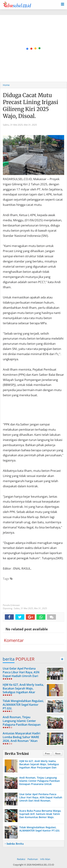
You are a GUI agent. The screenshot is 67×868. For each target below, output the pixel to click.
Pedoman (33, 859)
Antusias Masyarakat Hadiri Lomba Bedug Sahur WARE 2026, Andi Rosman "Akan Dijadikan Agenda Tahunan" (22, 739)
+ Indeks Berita (14, 844)
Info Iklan (45, 859)
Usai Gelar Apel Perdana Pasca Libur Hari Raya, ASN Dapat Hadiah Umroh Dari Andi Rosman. (21, 674)
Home (6, 85)
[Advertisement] (33, 48)
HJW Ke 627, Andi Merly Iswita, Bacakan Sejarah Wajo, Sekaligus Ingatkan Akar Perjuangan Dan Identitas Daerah (23, 692)
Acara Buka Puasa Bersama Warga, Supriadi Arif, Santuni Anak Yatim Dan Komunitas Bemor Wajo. (40, 814)
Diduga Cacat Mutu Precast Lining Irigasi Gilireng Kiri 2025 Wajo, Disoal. (31, 106)
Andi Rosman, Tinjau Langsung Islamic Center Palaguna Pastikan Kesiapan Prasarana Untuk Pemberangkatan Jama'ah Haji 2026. (23, 726)
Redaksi (21, 859)
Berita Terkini (17, 754)
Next (58, 754)
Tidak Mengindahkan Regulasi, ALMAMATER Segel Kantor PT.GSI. (23, 705)
